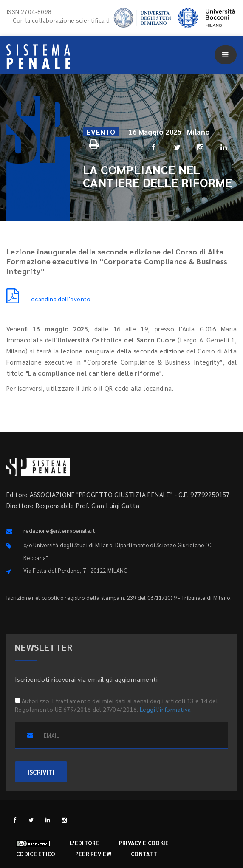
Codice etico (36, 854)
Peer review (93, 854)
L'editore (85, 843)
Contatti (145, 854)
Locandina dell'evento (49, 299)
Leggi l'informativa (165, 709)
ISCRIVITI (41, 772)
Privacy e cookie (144, 843)
